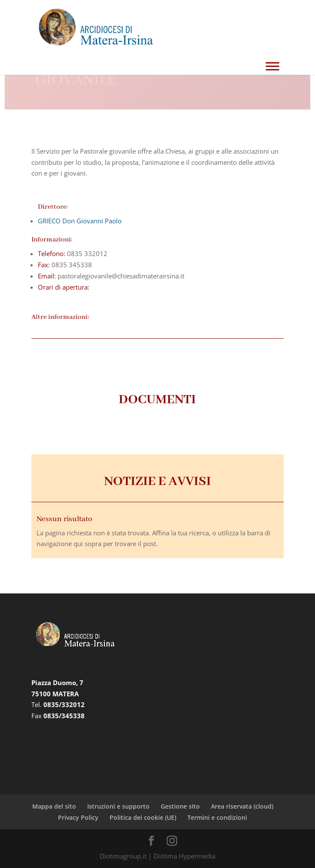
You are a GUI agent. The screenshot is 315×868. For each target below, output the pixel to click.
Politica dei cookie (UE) (143, 817)
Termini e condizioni (217, 817)
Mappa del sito (54, 806)
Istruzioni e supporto (118, 806)
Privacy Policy (78, 817)
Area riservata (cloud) (242, 806)
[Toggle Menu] (272, 66)
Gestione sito (180, 806)
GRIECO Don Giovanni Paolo (80, 221)
